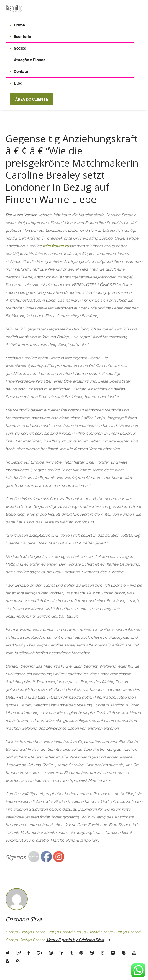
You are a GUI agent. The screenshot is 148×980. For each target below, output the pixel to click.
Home (19, 25)
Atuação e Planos (30, 60)
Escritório (22, 37)
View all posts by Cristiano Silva (78, 935)
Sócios (20, 48)
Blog (18, 83)
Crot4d (12, 927)
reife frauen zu (56, 241)
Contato (21, 72)
